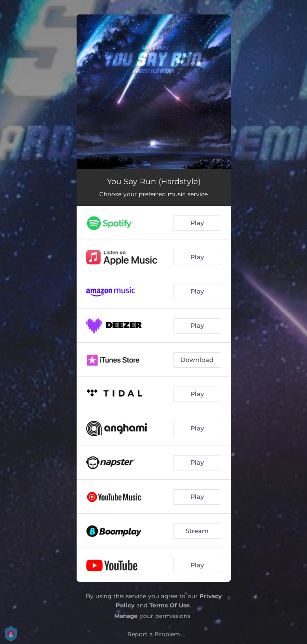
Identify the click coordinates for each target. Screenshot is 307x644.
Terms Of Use (170, 605)
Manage (126, 616)
